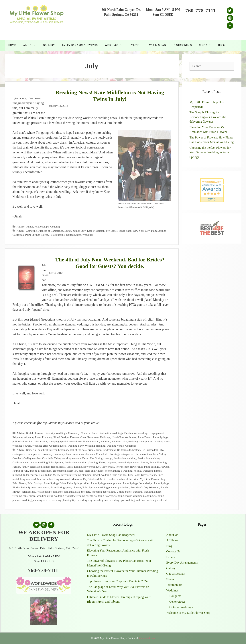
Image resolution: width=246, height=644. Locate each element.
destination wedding (125, 458)
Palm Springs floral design (138, 483)
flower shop (122, 467)
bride (98, 450)
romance (58, 492)
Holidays (105, 437)
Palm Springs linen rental (35, 487)
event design (125, 462)
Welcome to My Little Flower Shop (188, 613)
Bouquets (175, 596)
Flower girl (108, 467)
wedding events (84, 496)
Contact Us (173, 551)
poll (15, 441)
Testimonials (182, 45)
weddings (130, 446)
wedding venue (115, 446)
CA (144, 450)
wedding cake (119, 441)
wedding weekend (157, 500)
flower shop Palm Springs (145, 467)
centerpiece (19, 454)
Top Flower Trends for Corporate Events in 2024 (117, 581)
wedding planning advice (36, 500)
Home (12, 45)
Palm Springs (160, 437)
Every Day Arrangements (80, 45)
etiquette (29, 437)
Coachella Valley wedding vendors (62, 458)
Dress (102, 462)
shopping (54, 441)
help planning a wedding (119, 471)
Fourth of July (20, 471)
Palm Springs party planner (66, 487)
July (83, 231)
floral (62, 467)
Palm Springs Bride (55, 483)
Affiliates (172, 540)
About (31, 45)
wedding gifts (40, 446)
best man (63, 450)
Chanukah (102, 454)
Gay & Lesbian (156, 45)
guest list (72, 471)
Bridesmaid (109, 450)
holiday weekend (143, 471)
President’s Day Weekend (145, 487)
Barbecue (31, 450)
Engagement (157, 433)
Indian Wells (52, 475)
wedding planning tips (64, 500)
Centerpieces (177, 602)
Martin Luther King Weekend (54, 479)
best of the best (78, 450)
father (47, 467)
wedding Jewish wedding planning (134, 496)
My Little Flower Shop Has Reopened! (111, 535)
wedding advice (153, 492)
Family (16, 467)
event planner (141, 462)
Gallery (49, 45)
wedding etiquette (64, 496)
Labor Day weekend (145, 475)
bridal (91, 450)
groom (33, 471)
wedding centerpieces (140, 441)
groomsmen (59, 471)
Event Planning (44, 437)
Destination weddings (111, 433)
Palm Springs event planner (106, 483)
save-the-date (83, 492)
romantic (69, 492)
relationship (28, 492)
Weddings (115, 45)
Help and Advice (94, 471)
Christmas (140, 454)
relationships (42, 226)
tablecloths (109, 492)
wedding (55, 226)
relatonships (41, 441)
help (81, 471)
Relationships (57, 235)
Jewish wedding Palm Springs (110, 475)
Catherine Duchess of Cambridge (45, 231)
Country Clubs (89, 433)
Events (135, 45)
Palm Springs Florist (37, 235)
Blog (222, 45)
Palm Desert (145, 437)
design (109, 458)
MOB (103, 479)
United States (74, 235)
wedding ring (85, 500)
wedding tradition (135, 500)
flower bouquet (92, 467)
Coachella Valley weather (27, 458)
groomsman (45, 471)
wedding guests (58, 446)
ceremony (47, 454)
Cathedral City (155, 450)
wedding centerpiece (24, 496)
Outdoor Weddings (181, 607)
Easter (68, 231)
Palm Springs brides (78, 483)
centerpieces (34, 454)
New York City (141, 231)
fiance (55, 467)
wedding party (76, 446)
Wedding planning (95, 446)
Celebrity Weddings (56, 433)
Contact (205, 45)
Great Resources (90, 437)
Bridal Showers (35, 433)
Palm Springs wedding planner (100, 487)
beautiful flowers (47, 450)
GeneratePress (147, 638)
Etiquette (18, 437)
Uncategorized (91, 441)
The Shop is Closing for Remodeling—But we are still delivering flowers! (208, 117)
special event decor (71, 441)
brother (136, 450)
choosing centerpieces (121, 454)
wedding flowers (22, 446)
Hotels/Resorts (120, 437)
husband (17, 475)
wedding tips (117, 500)
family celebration (32, 467)
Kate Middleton (96, 231)
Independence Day (33, 475)
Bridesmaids (124, 450)
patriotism (124, 487)
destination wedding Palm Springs (44, 462)
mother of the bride (128, 479)
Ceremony (74, 433)
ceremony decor (63, 454)
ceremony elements (84, 454)
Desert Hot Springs (93, 458)
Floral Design (61, 437)
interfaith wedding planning (76, 475)
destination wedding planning (81, 462)
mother (112, 479)
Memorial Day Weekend (85, 479)
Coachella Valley (157, 454)
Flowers (75, 437)
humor (30, 226)
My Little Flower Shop (119, 231)
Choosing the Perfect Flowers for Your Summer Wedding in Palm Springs (210, 152)
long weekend (28, 479)
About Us (172, 535)
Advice (21, 226)
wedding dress (162, 441)
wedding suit (101, 500)
